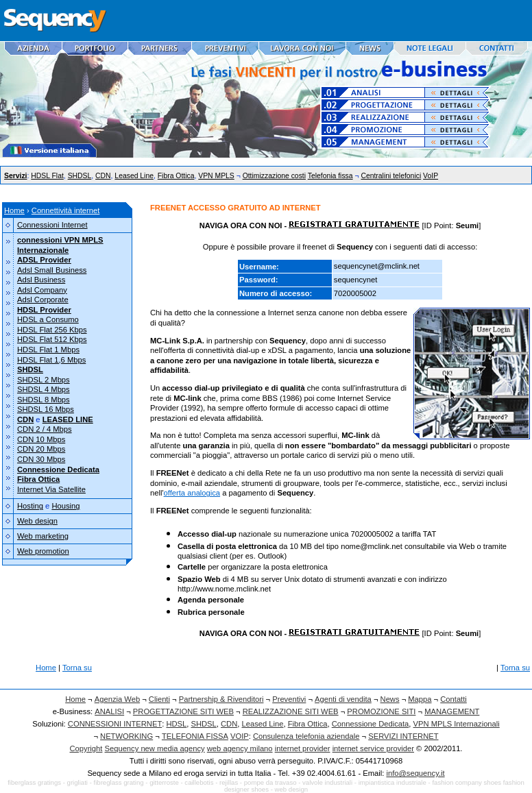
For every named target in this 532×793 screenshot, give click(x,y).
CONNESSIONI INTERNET (115, 724)
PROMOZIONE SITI (381, 711)
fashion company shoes (467, 782)
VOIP (240, 736)
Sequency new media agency (155, 748)
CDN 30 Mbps (41, 459)
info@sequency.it (415, 773)
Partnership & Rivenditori (221, 699)
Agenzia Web (117, 699)
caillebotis (199, 782)
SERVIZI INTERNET (403, 736)
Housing (65, 506)
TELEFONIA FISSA (195, 736)
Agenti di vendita (343, 699)
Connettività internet (66, 210)
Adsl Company (42, 290)
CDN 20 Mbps (41, 449)
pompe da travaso (270, 782)
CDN (103, 176)
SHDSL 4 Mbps (44, 389)
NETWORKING (126, 736)
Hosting (30, 506)
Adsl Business (41, 280)
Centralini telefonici (391, 176)
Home (14, 210)
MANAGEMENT (452, 711)
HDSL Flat (47, 176)
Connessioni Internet (52, 225)
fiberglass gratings (34, 782)
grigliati (77, 782)
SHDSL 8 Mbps (44, 400)
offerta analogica (192, 493)
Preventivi (289, 699)
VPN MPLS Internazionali (457, 724)
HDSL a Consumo (48, 319)
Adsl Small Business (52, 270)
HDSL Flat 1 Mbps (48, 350)
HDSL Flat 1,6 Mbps (51, 360)
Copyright (86, 748)
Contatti (454, 699)
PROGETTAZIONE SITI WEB (183, 711)
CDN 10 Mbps (41, 439)
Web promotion (43, 551)
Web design (37, 521)
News (390, 699)
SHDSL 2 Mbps (44, 380)
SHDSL (80, 176)
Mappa (420, 699)
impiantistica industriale (392, 782)
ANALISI (109, 711)
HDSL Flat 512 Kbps (52, 339)
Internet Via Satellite (51, 489)
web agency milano (240, 748)
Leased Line (134, 176)
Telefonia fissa (330, 176)
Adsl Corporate (43, 300)
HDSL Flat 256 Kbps (52, 330)
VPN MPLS (216, 176)
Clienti (159, 699)
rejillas (229, 782)
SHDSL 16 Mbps (46, 409)
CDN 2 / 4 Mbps (45, 429)
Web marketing (43, 536)
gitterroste (164, 782)
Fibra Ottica (176, 176)
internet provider (303, 748)
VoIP (431, 176)
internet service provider (373, 748)
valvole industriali (327, 782)
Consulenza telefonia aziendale (306, 736)
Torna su (77, 668)
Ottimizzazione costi (274, 176)
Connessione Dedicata (371, 724)
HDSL (176, 724)
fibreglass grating (119, 782)
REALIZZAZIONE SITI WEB (291, 711)
